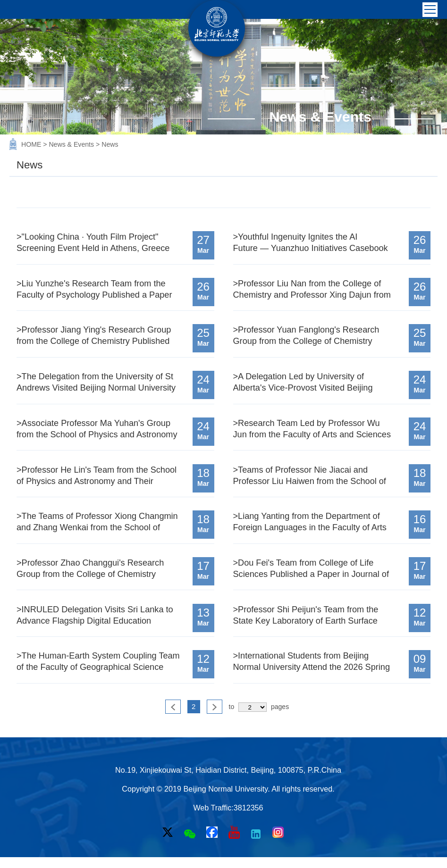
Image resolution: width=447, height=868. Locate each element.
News (110, 144)
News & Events (72, 144)
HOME (32, 144)
